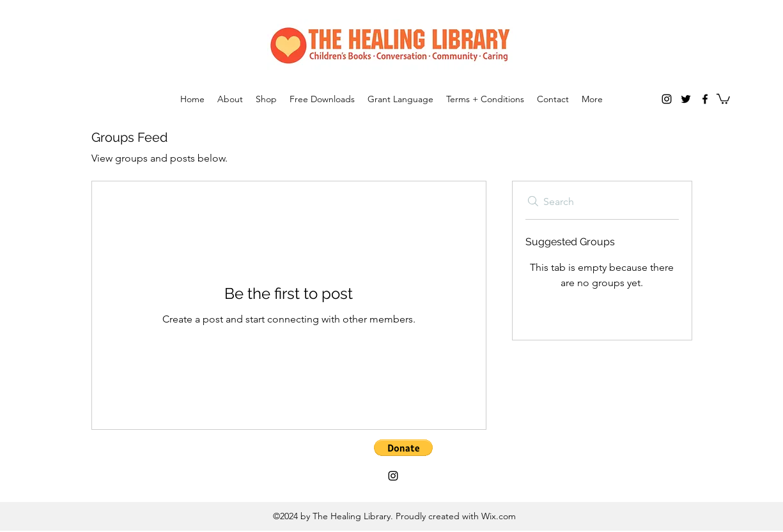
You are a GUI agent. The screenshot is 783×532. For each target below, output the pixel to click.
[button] (723, 98)
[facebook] (705, 99)
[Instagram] (667, 99)
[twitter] (686, 99)
